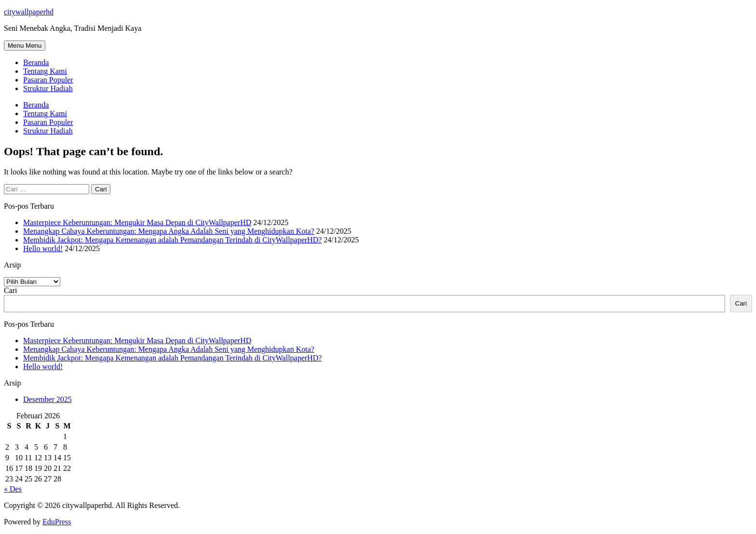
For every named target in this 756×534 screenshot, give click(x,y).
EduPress (57, 522)
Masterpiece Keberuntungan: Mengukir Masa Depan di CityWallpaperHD (137, 222)
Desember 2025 (47, 399)
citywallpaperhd (29, 12)
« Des (13, 489)
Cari (11, 290)
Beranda (36, 62)
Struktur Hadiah (48, 88)
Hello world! (43, 248)
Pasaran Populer (48, 80)
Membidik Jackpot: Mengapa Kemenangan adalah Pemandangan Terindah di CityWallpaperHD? (172, 240)
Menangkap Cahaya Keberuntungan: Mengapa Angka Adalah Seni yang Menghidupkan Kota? (169, 231)
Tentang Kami (45, 71)
